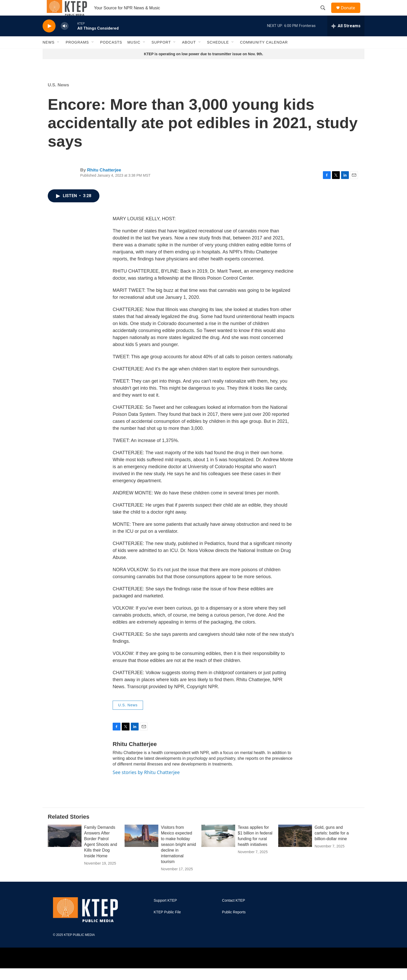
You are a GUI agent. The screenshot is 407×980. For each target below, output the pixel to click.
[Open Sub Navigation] (58, 54)
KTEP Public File (167, 924)
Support (161, 54)
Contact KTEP (233, 912)
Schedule (218, 54)
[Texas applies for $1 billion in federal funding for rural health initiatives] (218, 847)
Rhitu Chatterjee (104, 182)
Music (134, 54)
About (189, 54)
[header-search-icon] (325, 14)
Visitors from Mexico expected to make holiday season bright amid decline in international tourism (178, 856)
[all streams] (346, 38)
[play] (49, 38)
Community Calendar (264, 54)
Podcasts (111, 54)
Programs (77, 54)
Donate (351, 14)
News (49, 54)
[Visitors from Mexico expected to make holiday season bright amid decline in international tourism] (141, 847)
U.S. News (58, 97)
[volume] (65, 38)
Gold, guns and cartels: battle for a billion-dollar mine (332, 845)
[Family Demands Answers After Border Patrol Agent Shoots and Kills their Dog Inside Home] (65, 847)
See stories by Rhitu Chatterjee (146, 784)
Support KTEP (165, 912)
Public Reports (234, 924)
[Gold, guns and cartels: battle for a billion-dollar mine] (295, 847)
